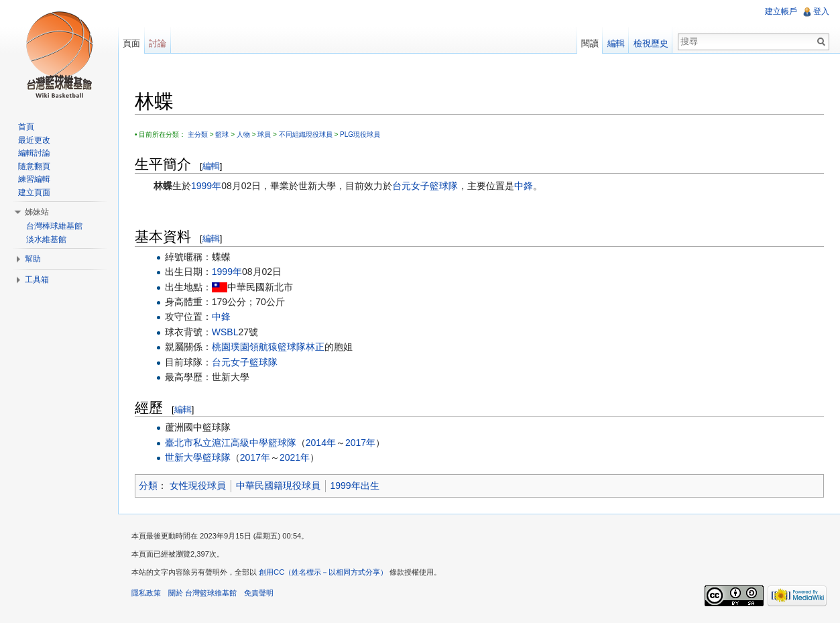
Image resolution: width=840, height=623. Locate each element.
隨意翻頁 (34, 166)
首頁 (26, 127)
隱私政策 (146, 593)
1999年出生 (355, 486)
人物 (243, 134)
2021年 (295, 457)
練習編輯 (34, 179)
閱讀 (590, 43)
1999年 (206, 186)
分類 (148, 486)
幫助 (33, 259)
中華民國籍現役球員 (278, 486)
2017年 (360, 443)
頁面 (131, 43)
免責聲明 (259, 593)
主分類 (198, 134)
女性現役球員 (198, 486)
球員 (264, 134)
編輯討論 (34, 153)
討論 (158, 43)
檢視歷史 (651, 43)
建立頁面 (34, 192)
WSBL (225, 332)
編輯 (211, 166)
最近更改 (34, 140)
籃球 (222, 134)
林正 (315, 347)
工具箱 (37, 280)
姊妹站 (37, 212)
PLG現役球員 (360, 134)
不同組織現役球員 (306, 134)
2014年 (321, 443)
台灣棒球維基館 (54, 226)
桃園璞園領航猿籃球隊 (259, 347)
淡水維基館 (46, 239)
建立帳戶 (781, 11)
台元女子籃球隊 (425, 186)
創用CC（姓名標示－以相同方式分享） (323, 572)
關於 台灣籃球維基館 (202, 593)
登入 (821, 11)
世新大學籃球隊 (198, 457)
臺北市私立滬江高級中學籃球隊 (231, 443)
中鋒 (524, 186)
